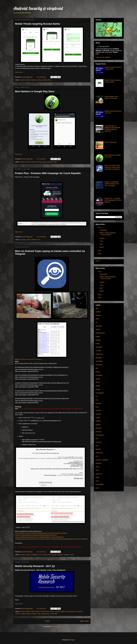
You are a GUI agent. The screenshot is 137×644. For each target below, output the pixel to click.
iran (40, 555)
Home (47, 621)
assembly (99, 326)
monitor (28, 614)
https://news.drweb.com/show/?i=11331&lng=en (30, 359)
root (39, 614)
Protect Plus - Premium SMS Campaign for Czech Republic (48, 173)
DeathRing (99, 354)
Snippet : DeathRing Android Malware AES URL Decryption (112, 184)
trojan (55, 162)
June (101, 241)
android (22, 80)
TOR (97, 470)
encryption (99, 375)
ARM (33, 611)
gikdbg (98, 386)
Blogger (72, 640)
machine (80, 611)
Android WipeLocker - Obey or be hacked (112, 97)
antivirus (28, 80)
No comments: (42, 77)
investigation (34, 555)
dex (97, 368)
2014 (100, 251)
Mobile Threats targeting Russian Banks (38, 24)
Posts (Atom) (56, 627)
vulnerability (54, 614)
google (44, 162)
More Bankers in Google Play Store (35, 91)
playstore (50, 162)
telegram (67, 555)
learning (70, 611)
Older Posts (84, 621)
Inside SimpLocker (111, 142)
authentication (45, 611)
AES (97, 308)
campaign (23, 240)
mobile (23, 614)
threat (50, 80)
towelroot (99, 474)
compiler (57, 611)
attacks (28, 555)
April (101, 244)
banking (39, 80)
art (96, 322)
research (34, 614)
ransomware (100, 435)
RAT (50, 555)
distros (98, 372)
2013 (100, 254)
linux (75, 611)
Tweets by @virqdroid (103, 57)
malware (45, 80)
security (43, 614)
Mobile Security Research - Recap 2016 (113, 68)
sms (39, 240)
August (102, 238)
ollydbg (98, 425)
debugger (99, 358)
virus (48, 614)
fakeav (29, 240)
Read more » (19, 72)
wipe (97, 488)
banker (33, 80)
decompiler (99, 361)
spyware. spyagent (57, 555)
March (102, 247)
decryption (99, 365)
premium (34, 240)
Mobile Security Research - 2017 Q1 (35, 566)
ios (66, 611)
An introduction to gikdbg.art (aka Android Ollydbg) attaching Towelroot (112, 129)
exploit (62, 611)
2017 (100, 228)
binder (52, 611)
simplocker (99, 453)
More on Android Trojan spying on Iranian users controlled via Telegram (112, 167)
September (103, 230)
